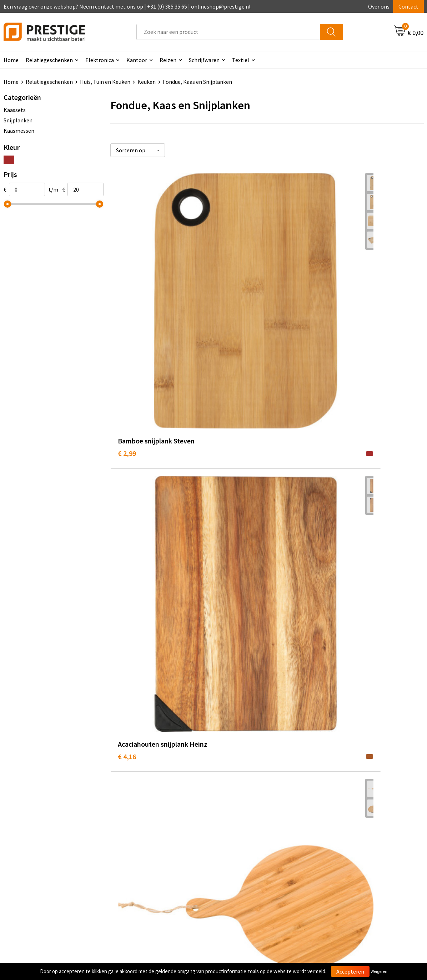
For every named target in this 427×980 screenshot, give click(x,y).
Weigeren (379, 971)
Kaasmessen (19, 131)
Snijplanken (18, 120)
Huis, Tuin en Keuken (105, 82)
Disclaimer (339, 864)
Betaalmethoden (243, 842)
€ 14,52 (338, 563)
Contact (408, 6)
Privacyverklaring (348, 853)
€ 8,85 (336, 429)
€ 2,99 (127, 285)
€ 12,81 (233, 574)
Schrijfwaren (204, 60)
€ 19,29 (338, 719)
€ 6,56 (231, 429)
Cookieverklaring (347, 842)
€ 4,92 (336, 285)
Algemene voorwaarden (355, 831)
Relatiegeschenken (49, 60)
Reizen (168, 60)
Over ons (379, 6)
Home (11, 82)
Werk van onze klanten (146, 853)
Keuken (147, 82)
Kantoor (137, 60)
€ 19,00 (233, 708)
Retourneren (238, 853)
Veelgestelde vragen (143, 842)
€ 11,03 (129, 563)
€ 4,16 (231, 296)
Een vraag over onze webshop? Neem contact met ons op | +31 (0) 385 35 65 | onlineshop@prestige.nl (127, 6)
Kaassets (15, 110)
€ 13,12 (129, 719)
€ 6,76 (127, 429)
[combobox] (228, 32)
